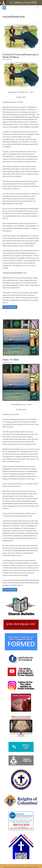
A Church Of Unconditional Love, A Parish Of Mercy (20, 56)
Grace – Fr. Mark (11, 360)
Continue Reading (10, 307)
